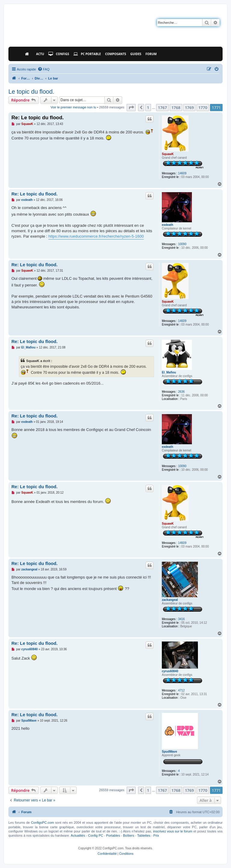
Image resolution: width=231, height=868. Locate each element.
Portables (113, 835)
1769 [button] (189, 108)
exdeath (168, 225)
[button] (131, 108)
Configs (59, 54)
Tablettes (144, 835)
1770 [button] (203, 108)
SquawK (168, 154)
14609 (182, 173)
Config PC (96, 835)
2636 (181, 392)
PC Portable (87, 54)
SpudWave (169, 752)
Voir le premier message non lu (73, 107)
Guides (136, 54)
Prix (156, 835)
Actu (40, 54)
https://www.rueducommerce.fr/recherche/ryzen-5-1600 (96, 236)
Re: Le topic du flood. (38, 118)
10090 (182, 244)
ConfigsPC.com (42, 823)
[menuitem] (44, 69)
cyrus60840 (170, 671)
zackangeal (170, 600)
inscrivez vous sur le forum (173, 831)
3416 (181, 619)
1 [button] (148, 108)
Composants (115, 54)
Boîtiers (129, 835)
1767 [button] (162, 108)
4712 (181, 690)
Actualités (78, 835)
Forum (151, 54)
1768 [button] (176, 108)
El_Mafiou (169, 372)
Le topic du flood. (31, 92)
